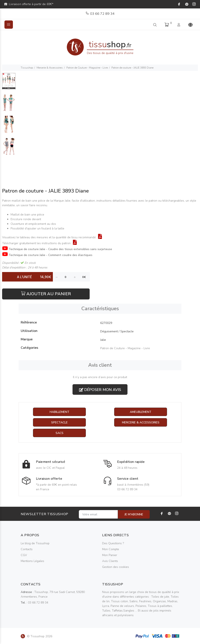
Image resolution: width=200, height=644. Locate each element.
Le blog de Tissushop (35, 543)
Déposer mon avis (100, 390)
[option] (9, 83)
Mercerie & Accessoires (50, 68)
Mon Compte (111, 549)
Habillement (60, 412)
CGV (24, 555)
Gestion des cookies (116, 567)
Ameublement (141, 412)
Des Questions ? (113, 543)
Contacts (27, 549)
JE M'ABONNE (134, 514)
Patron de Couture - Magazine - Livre (87, 68)
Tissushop (27, 68)
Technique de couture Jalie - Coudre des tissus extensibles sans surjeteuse (60, 249)
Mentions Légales (32, 561)
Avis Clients (110, 561)
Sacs (60, 433)
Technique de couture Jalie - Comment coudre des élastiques (51, 255)
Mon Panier (110, 555)
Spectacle (59, 422)
